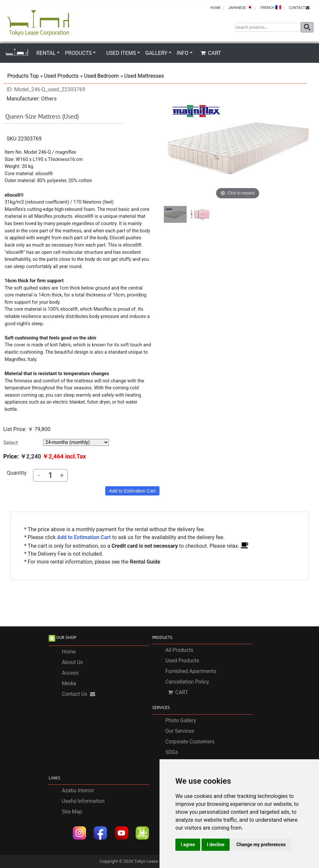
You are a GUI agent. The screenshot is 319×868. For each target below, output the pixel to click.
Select (11, 443)
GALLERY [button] (156, 53)
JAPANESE (241, 8)
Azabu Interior (78, 791)
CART (211, 53)
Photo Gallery (181, 721)
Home (69, 652)
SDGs (172, 752)
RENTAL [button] (46, 53)
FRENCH (271, 8)
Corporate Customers (190, 742)
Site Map (72, 812)
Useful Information (83, 801)
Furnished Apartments (191, 671)
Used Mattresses (144, 76)
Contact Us (79, 694)
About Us (72, 662)
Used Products (61, 76)
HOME (216, 8)
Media (69, 684)
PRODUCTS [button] (78, 53)
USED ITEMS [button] (121, 53)
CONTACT (299, 8)
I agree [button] (188, 845)
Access (70, 673)
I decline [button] (216, 845)
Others (49, 99)
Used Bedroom (101, 76)
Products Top (23, 76)
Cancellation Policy (187, 682)
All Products (179, 650)
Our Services (180, 731)
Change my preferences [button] (261, 845)
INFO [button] (183, 53)
